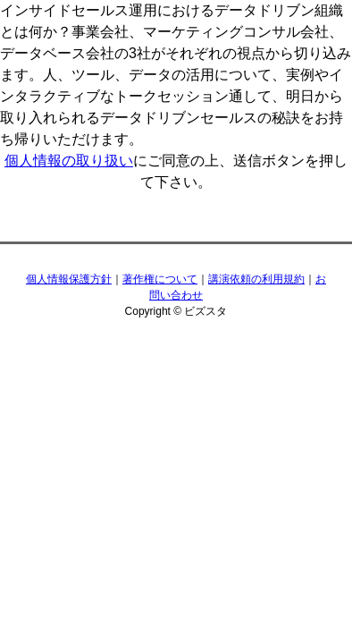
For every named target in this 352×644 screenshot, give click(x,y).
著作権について (160, 279)
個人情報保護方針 (69, 279)
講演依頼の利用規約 (256, 279)
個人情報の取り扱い (69, 161)
